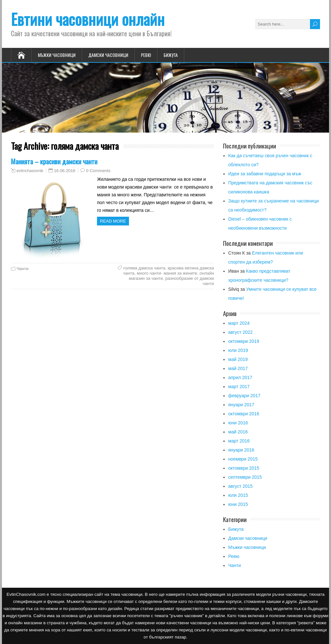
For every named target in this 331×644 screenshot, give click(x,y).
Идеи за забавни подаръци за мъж (265, 174)
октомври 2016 (244, 414)
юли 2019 (238, 350)
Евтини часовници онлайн (88, 19)
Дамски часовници (108, 55)
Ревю (146, 55)
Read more (113, 221)
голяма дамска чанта (144, 268)
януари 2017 (241, 405)
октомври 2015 (244, 468)
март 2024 (239, 323)
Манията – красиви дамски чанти (54, 161)
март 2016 (239, 441)
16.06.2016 (65, 171)
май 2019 (238, 359)
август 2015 (240, 486)
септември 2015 (245, 477)
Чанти (22, 269)
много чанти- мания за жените (167, 273)
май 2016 (238, 432)
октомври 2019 (244, 341)
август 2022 (240, 332)
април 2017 (240, 377)
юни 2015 (238, 504)
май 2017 (238, 368)
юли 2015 (238, 495)
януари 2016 (241, 450)
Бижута (171, 55)
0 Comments (98, 171)
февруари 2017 (244, 396)
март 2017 (239, 387)
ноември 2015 (243, 459)
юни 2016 (238, 423)
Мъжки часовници (57, 55)
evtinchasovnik (30, 171)
